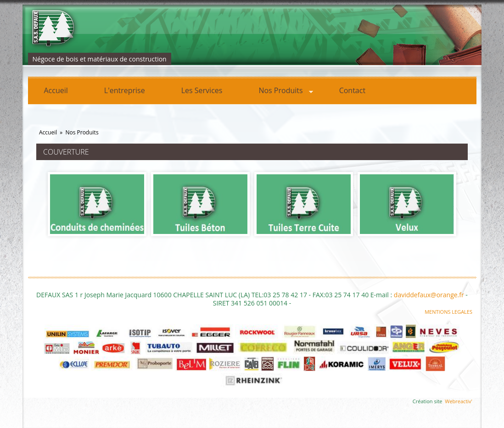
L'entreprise (125, 90)
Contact (352, 90)
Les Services (202, 90)
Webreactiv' (459, 401)
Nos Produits (277, 92)
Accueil (56, 90)
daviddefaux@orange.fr (429, 295)
